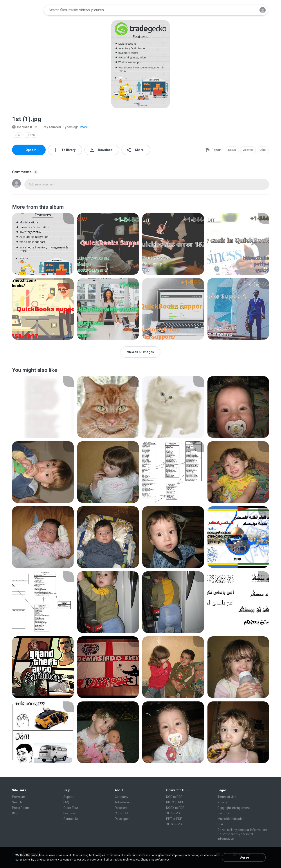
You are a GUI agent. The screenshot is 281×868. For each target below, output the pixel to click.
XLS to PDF (174, 813)
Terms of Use (227, 797)
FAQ (66, 802)
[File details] (43, 244)
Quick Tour (71, 808)
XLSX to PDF (175, 824)
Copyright (122, 813)
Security (223, 813)
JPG (17, 135)
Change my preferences (155, 860)
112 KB (31, 135)
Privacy (223, 802)
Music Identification (231, 819)
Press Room (21, 808)
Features (70, 813)
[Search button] (250, 10)
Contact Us (71, 819)
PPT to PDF (174, 819)
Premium (19, 797)
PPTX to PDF (175, 802)
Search (17, 802)
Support (69, 797)
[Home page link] (27, 10)
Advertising (123, 802)
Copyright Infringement (234, 808)
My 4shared (50, 127)
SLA (220, 824)
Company (122, 797)
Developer (122, 819)
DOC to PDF (174, 797)
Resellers (121, 808)
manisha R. (23, 127)
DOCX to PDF (175, 808)
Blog (15, 813)
